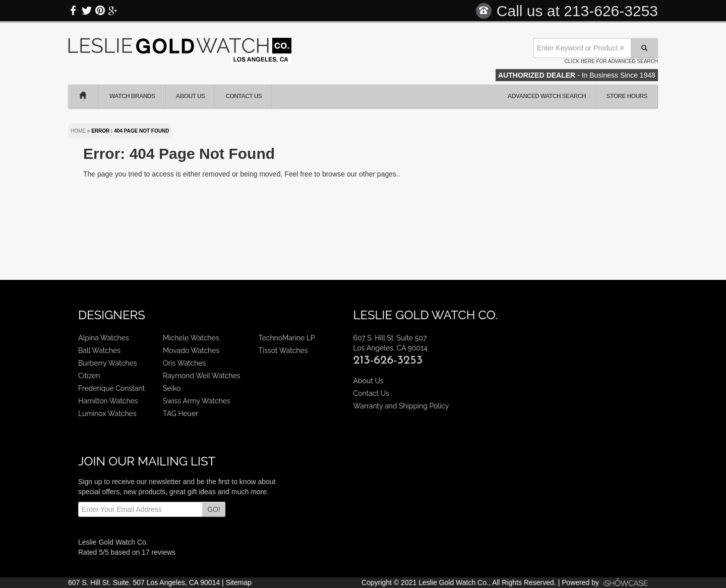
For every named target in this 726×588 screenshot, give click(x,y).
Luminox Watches (107, 414)
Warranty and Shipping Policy (401, 406)
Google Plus (113, 11)
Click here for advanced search (611, 61)
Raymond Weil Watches (202, 376)
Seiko (172, 388)
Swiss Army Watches (197, 401)
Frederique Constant (111, 388)
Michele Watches (191, 338)
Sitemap (239, 582)
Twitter (87, 11)
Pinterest (100, 11)
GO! (214, 509)
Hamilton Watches (108, 401)
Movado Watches (191, 350)
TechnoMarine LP (287, 338)
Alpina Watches (104, 338)
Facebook (74, 11)
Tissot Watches (283, 350)
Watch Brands (132, 96)
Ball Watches (99, 350)
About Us (191, 96)
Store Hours (627, 96)
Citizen (89, 376)
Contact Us (244, 96)
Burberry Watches (107, 363)
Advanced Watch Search (547, 96)
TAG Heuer (180, 414)
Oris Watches (184, 363)
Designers (112, 315)
